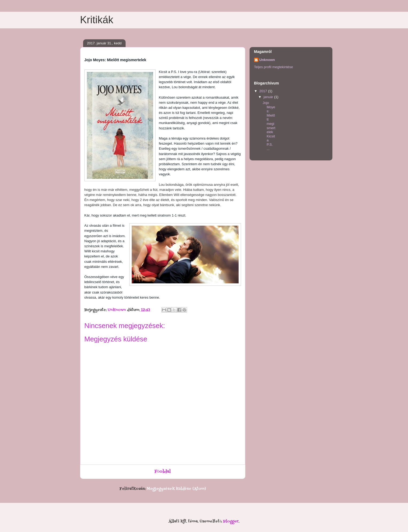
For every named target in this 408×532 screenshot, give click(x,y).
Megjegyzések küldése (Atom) (176, 489)
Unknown (267, 60)
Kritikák (97, 20)
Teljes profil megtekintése (274, 67)
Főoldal (163, 472)
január (269, 97)
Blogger (231, 521)
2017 (264, 91)
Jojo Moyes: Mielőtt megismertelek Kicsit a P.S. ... (269, 126)
